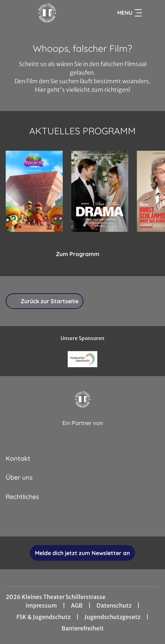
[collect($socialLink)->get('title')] (59, 521)
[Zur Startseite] (47, 13)
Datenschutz (114, 605)
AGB (77, 605)
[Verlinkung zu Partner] (83, 359)
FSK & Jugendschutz (43, 617)
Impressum (41, 605)
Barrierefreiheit (83, 628)
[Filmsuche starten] (152, 13)
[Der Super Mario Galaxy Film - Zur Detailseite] (34, 191)
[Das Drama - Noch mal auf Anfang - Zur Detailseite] (100, 191)
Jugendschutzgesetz (112, 617)
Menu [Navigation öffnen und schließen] (130, 13)
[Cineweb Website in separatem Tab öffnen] (83, 431)
